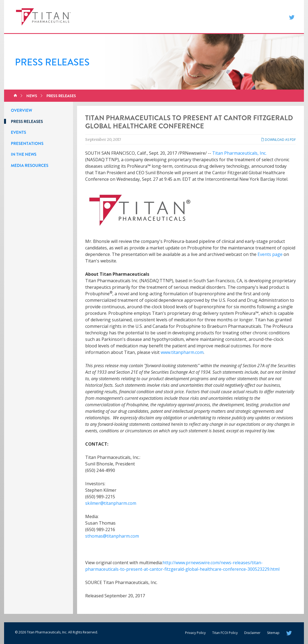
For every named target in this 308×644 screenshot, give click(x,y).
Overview (21, 110)
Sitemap (273, 633)
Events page (270, 254)
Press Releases (61, 96)
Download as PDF (278, 140)
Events (18, 132)
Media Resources (30, 166)
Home (15, 96)
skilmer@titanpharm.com (111, 503)
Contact (251, 17)
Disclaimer (252, 633)
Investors (225, 17)
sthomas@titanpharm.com (112, 536)
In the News (24, 154)
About (185, 17)
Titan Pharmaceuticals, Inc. (239, 153)
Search (274, 17)
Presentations (27, 144)
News (203, 17)
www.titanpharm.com (182, 352)
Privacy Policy (195, 633)
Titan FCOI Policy (225, 633)
